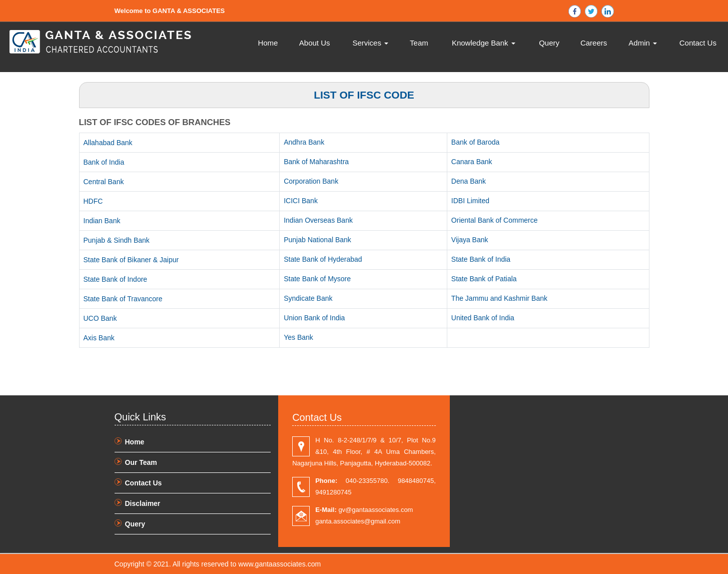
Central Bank (104, 182)
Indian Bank (102, 221)
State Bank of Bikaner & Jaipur (131, 260)
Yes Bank (298, 337)
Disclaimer (143, 503)
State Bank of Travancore (123, 299)
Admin (643, 43)
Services (370, 43)
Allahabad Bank (108, 143)
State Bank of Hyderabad (323, 259)
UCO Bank (100, 318)
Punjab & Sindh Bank (117, 240)
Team (419, 43)
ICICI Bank (301, 201)
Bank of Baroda (476, 142)
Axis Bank (99, 338)
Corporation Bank (311, 181)
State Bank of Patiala (484, 279)
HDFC (93, 201)
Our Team (141, 462)
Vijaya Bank (470, 240)
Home (268, 43)
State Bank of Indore (116, 279)
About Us (315, 43)
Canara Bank (472, 162)
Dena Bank (469, 181)
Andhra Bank (304, 142)
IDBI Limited (470, 201)
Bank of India (104, 162)
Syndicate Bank (308, 298)
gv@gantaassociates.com (364, 510)
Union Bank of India (314, 318)
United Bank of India (483, 318)
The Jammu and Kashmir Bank (499, 298)
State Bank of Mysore (317, 279)
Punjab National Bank (317, 240)
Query (549, 43)
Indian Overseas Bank (318, 220)
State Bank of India (481, 259)
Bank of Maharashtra (316, 162)
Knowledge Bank (484, 43)
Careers (594, 43)
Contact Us (698, 43)
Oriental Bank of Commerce (495, 220)
